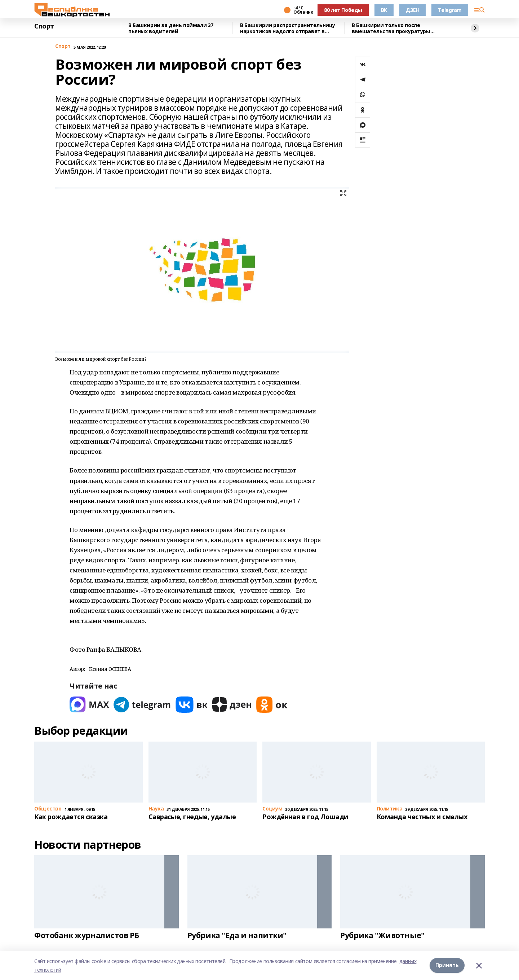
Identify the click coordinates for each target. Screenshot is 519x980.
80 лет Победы (343, 10)
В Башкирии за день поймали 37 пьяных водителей (171, 28)
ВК (384, 10)
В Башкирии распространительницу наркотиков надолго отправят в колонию (288, 28)
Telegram (450, 10)
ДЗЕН (412, 10)
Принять (447, 965)
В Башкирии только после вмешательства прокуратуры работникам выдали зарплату (392, 28)
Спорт (44, 26)
